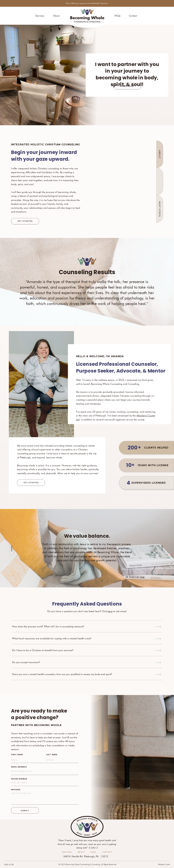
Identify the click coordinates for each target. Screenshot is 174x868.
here (110, 611)
